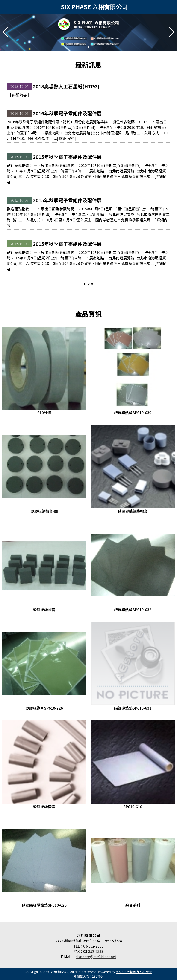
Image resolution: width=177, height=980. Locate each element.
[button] (88, 47)
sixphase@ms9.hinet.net (96, 957)
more (88, 283)
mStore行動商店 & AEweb (134, 972)
